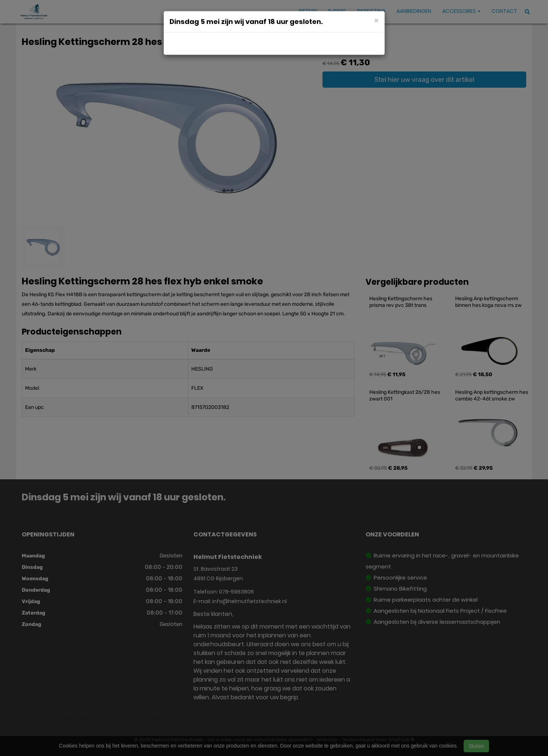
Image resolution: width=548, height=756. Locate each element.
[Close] (376, 20)
